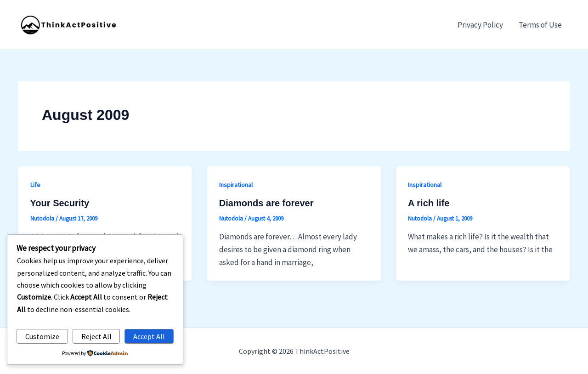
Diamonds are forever (266, 203)
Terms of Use (540, 25)
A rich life (429, 203)
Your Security (60, 203)
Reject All (96, 336)
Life (35, 185)
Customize (42, 336)
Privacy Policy (480, 25)
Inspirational (236, 185)
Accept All (149, 336)
